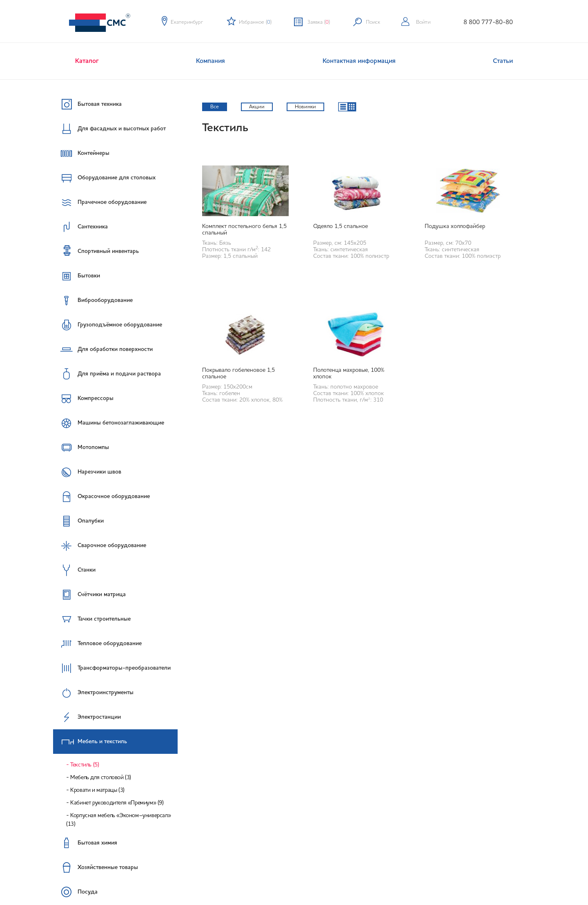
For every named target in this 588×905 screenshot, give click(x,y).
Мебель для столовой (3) (101, 778)
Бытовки (77, 276)
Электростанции (87, 717)
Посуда (75, 892)
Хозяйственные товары (96, 867)
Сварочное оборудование (100, 545)
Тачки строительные (92, 619)
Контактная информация (359, 61)
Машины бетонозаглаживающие (109, 423)
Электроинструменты (93, 693)
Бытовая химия (85, 843)
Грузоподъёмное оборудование (108, 325)
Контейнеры (81, 153)
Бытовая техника (87, 104)
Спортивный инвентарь (96, 251)
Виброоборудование (93, 300)
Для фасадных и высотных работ (109, 129)
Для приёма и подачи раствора (107, 374)
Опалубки (78, 521)
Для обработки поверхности (103, 349)
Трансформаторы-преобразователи (112, 668)
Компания (210, 61)
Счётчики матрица (89, 594)
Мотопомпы (81, 447)
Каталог (87, 61)
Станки (74, 570)
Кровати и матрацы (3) (97, 790)
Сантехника (80, 227)
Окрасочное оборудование (101, 496)
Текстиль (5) (85, 765)
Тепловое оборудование (97, 644)
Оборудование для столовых (104, 178)
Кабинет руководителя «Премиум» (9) (117, 803)
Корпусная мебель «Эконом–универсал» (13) (118, 820)
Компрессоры (83, 398)
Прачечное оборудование (100, 202)
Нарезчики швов (87, 472)
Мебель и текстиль (91, 742)
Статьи (503, 61)
